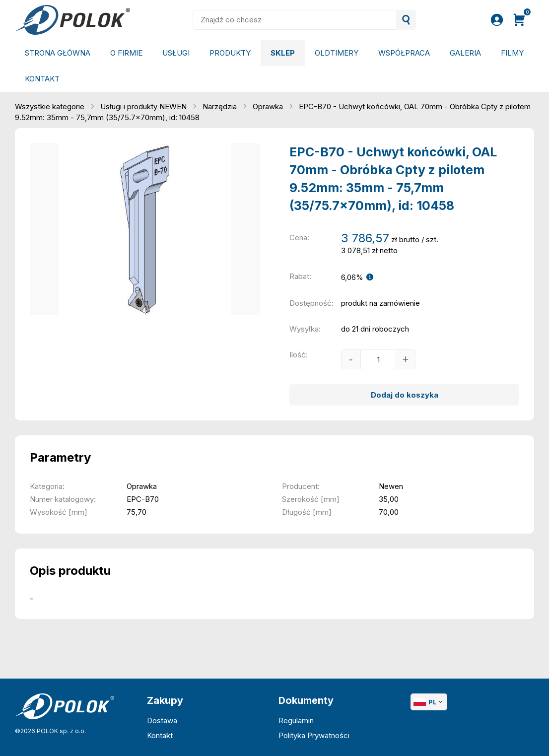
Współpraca (404, 53)
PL (429, 702)
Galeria (465, 53)
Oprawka (269, 106)
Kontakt (42, 79)
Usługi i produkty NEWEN (144, 106)
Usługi (176, 53)
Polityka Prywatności (314, 735)
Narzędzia (221, 106)
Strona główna (58, 53)
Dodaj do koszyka (405, 395)
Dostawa (162, 721)
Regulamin (296, 721)
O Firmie (126, 53)
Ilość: (299, 355)
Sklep (283, 53)
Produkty (230, 53)
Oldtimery (337, 53)
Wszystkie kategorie (51, 106)
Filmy (512, 53)
